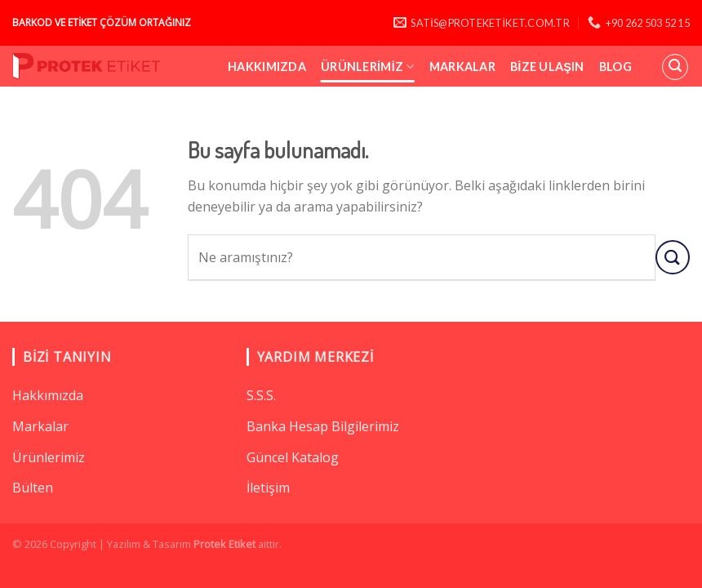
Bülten (33, 488)
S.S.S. (261, 395)
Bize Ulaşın (547, 67)
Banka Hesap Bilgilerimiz (323, 426)
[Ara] (675, 67)
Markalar (462, 67)
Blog (615, 67)
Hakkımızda (267, 67)
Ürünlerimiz (368, 67)
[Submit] (673, 257)
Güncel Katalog (293, 457)
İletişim (268, 488)
